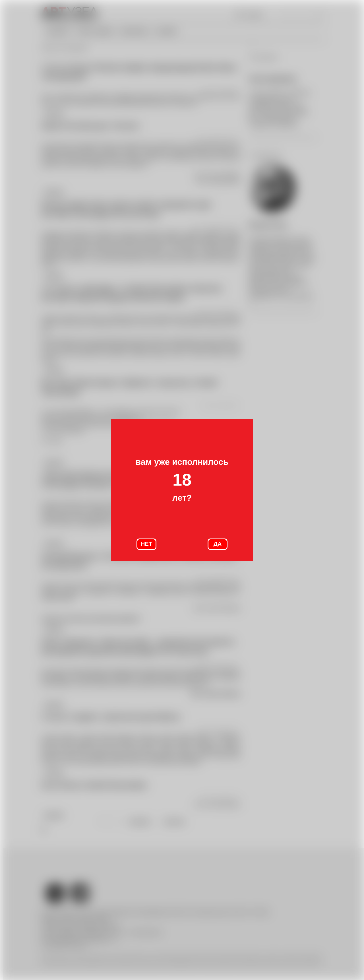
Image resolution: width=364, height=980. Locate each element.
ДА (218, 544)
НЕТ (146, 544)
